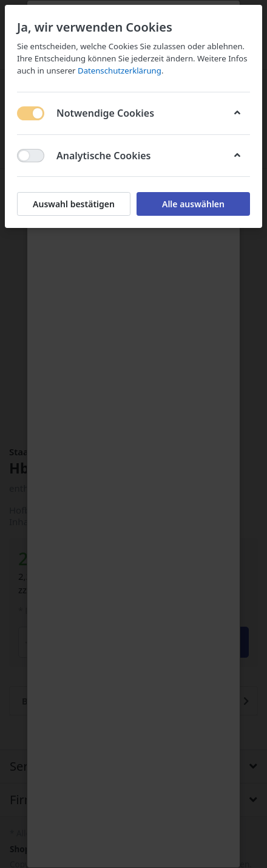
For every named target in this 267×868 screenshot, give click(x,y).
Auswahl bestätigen (74, 204)
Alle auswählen (193, 204)
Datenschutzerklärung (120, 71)
